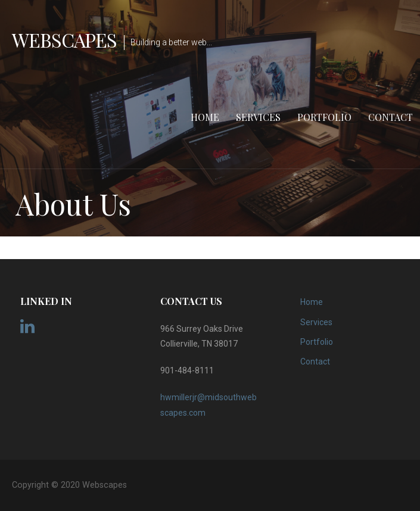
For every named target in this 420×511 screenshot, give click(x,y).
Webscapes (64, 40)
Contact (391, 117)
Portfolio (324, 117)
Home (205, 117)
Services (258, 117)
